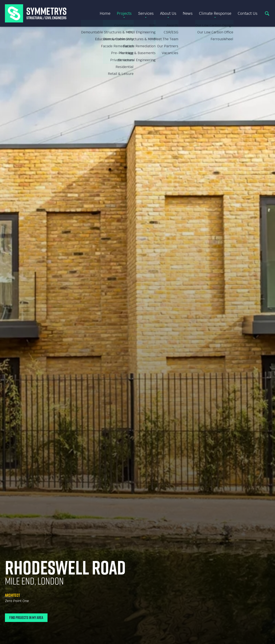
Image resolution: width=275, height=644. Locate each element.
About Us (168, 13)
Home (105, 13)
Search (267, 13)
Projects (124, 13)
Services (146, 13)
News (188, 13)
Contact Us (248, 13)
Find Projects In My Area (26, 618)
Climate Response (215, 13)
